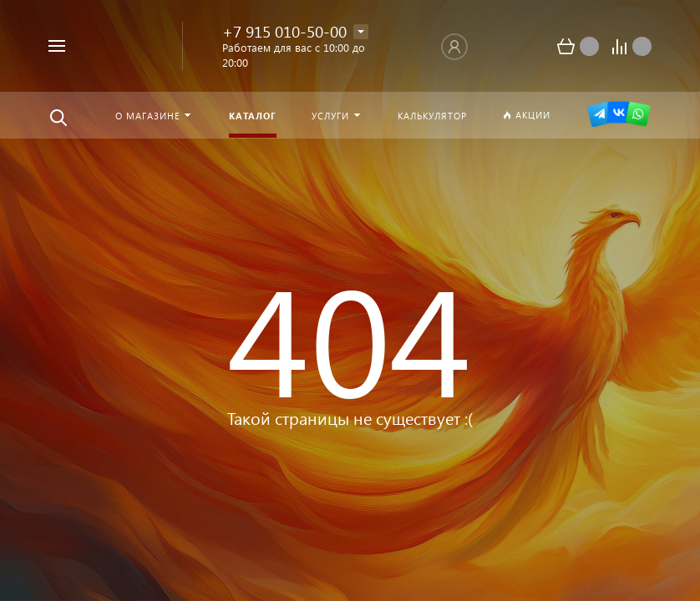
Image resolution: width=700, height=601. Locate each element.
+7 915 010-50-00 (284, 31)
